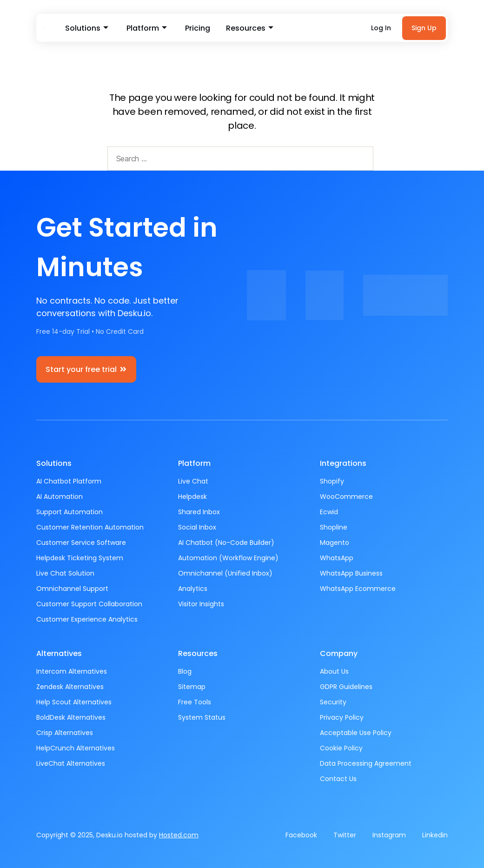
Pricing (197, 28)
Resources (248, 28)
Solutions (87, 28)
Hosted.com (179, 835)
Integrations (343, 463)
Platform (146, 28)
